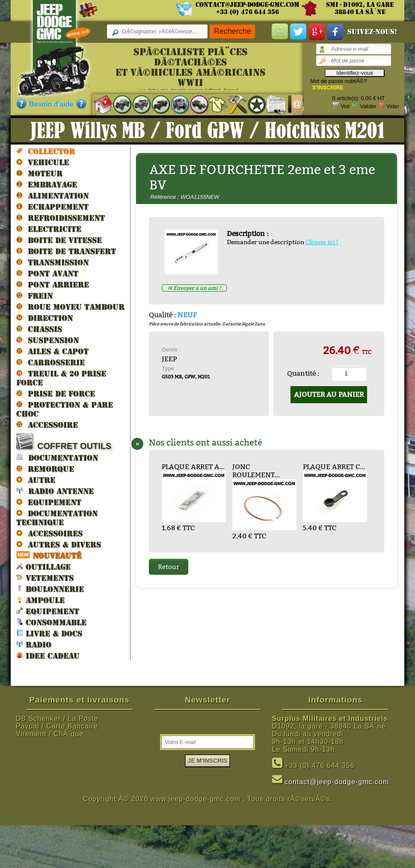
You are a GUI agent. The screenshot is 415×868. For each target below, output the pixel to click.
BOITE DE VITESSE (59, 240)
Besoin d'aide (51, 104)
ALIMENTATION (52, 195)
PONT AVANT (47, 273)
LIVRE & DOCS (49, 633)
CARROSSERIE (50, 362)
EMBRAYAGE (47, 184)
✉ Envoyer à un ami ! (194, 288)
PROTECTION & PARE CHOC (65, 409)
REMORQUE (45, 469)
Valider (368, 106)
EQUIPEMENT (49, 502)
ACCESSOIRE (47, 425)
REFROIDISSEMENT (61, 218)
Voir (345, 106)
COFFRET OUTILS (64, 442)
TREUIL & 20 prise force (61, 378)
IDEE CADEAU (48, 655)
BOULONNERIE (50, 589)
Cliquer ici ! (322, 242)
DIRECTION (44, 318)
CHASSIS (39, 329)
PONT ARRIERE (53, 284)
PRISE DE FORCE (56, 393)
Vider (393, 106)
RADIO (34, 644)
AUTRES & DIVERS (59, 544)
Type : (169, 368)
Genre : (171, 350)
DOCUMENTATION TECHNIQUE (57, 518)
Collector (46, 151)
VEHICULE (43, 162)
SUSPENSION (47, 340)
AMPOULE (40, 600)
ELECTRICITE (49, 229)
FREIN (34, 295)
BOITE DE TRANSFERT (66, 251)
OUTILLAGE (43, 566)
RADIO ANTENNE (55, 491)
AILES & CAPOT (52, 351)
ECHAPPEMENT (52, 207)
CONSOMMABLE (51, 622)
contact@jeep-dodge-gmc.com (248, 5)
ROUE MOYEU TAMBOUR (70, 307)
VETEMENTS (45, 577)
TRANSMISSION (52, 262)
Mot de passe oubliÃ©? (339, 81)
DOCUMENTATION (57, 457)
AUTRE (36, 480)
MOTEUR (39, 173)
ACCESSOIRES (49, 533)
